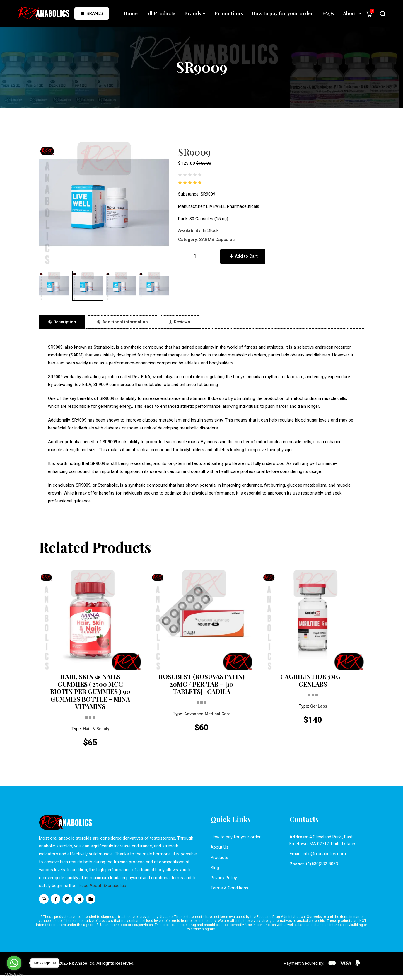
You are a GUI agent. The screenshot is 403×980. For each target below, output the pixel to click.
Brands (92, 13)
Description (63, 322)
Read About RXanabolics (103, 891)
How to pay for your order (282, 13)
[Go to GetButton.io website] (14, 974)
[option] (104, 202)
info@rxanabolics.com (325, 859)
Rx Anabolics (83, 969)
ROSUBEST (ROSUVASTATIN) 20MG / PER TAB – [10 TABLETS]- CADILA (201, 690)
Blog (215, 873)
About (352, 13)
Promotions (229, 13)
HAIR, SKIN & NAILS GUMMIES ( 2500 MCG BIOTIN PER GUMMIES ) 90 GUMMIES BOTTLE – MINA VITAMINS (90, 694)
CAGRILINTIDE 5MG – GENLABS (313, 682)
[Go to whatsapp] (14, 963)
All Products (161, 13)
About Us (220, 852)
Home (131, 13)
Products (219, 862)
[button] (54, 286)
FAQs (328, 13)
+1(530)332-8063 (322, 869)
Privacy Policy (224, 883)
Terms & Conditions (230, 893)
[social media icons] (44, 904)
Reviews (182, 322)
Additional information (124, 322)
